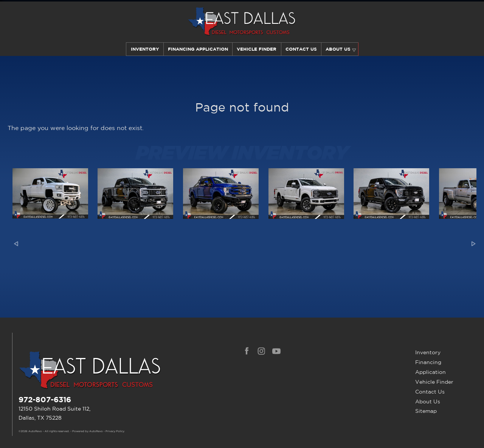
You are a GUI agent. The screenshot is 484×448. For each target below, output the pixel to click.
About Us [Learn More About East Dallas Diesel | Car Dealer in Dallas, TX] (339, 49)
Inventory (144, 49)
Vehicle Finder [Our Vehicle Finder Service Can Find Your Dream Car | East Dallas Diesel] (257, 49)
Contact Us (430, 392)
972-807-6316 (45, 399)
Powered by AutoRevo (88, 431)
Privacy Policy (115, 431)
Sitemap (426, 411)
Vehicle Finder (434, 382)
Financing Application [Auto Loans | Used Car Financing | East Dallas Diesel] (198, 49)
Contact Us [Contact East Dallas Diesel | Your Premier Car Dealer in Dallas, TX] (301, 49)
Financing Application (430, 367)
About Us (428, 401)
